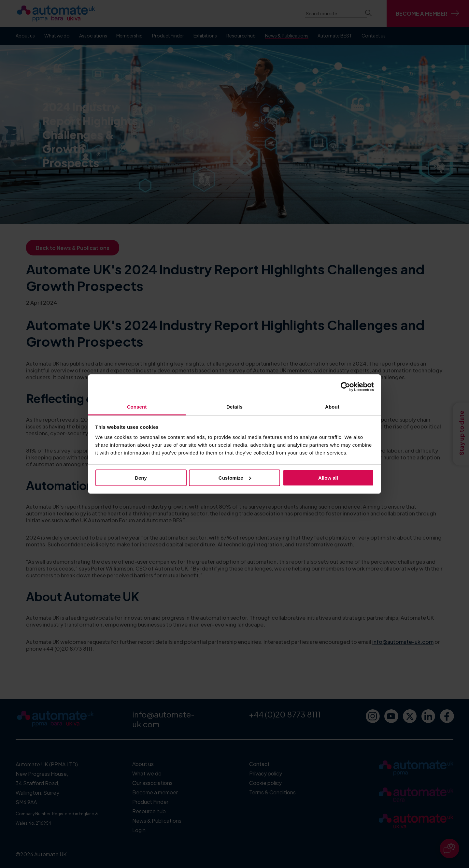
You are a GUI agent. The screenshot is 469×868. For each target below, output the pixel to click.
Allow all (328, 478)
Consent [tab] (137, 407)
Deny (141, 478)
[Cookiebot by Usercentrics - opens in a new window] (345, 387)
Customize (235, 478)
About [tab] (332, 407)
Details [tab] (234, 407)
